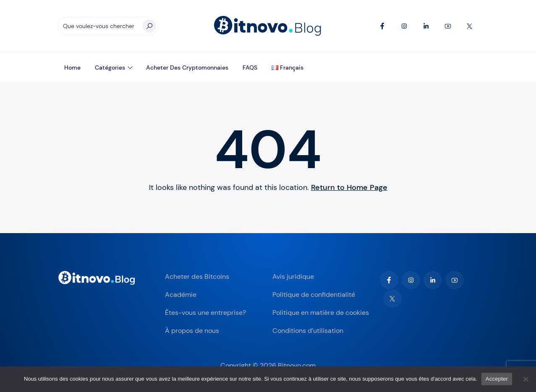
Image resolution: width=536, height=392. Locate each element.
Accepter (497, 379)
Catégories (110, 67)
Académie (181, 295)
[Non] (526, 379)
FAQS (250, 67)
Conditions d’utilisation (308, 331)
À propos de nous (192, 331)
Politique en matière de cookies (321, 313)
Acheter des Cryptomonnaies (187, 67)
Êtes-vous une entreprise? (205, 313)
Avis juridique (293, 276)
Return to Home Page (349, 187)
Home (72, 67)
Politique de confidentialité (314, 295)
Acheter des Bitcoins (197, 276)
